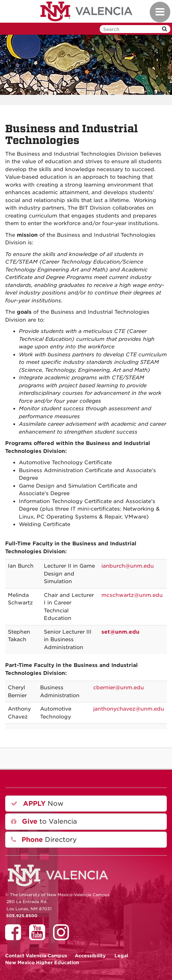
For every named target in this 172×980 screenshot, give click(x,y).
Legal (121, 956)
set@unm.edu (120, 632)
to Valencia (44, 821)
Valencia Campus (36, 956)
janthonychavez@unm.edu (129, 709)
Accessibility (90, 956)
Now (37, 804)
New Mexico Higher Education (42, 962)
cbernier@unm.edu (119, 688)
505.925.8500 (22, 916)
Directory (44, 840)
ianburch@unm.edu (128, 566)
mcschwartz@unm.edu (132, 595)
